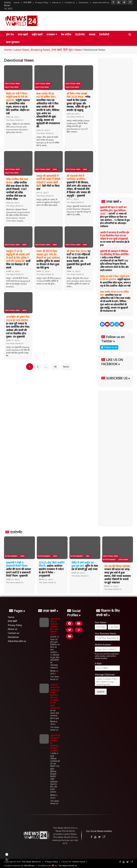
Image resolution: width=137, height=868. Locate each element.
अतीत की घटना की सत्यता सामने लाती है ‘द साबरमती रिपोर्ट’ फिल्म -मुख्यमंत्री (18, 569)
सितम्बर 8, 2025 (54, 723)
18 (55, 367)
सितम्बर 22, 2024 (45, 579)
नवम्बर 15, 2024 (43, 271)
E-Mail (99, 664)
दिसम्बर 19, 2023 (111, 586)
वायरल (92, 35)
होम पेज (10, 35)
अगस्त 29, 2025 (12, 117)
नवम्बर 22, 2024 (12, 579)
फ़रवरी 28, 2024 (78, 573)
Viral (88, 556)
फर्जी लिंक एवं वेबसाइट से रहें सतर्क (18, 259)
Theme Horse (78, 862)
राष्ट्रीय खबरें (37, 35)
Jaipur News (123, 560)
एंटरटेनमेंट (80, 35)
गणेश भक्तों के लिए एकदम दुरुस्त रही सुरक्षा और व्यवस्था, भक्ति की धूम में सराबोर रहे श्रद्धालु (78, 102)
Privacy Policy (42, 2)
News (55, 169)
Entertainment (11, 556)
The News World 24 (15, 120)
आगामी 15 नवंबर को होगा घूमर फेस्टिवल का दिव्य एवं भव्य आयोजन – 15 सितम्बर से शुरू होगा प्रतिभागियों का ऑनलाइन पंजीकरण (115, 217)
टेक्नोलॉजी (104, 35)
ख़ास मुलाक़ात (13, 42)
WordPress (29, 865)
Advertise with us (101, 2)
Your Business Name (106, 634)
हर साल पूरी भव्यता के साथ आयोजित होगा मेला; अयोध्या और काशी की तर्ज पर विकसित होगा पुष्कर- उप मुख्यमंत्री (18, 327)
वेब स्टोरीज (66, 35)
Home (17, 2)
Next (66, 367)
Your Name (101, 622)
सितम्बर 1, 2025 (54, 797)
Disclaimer (84, 2)
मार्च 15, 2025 (42, 193)
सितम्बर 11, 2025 (54, 672)
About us (56, 2)
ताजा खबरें (27, 2)
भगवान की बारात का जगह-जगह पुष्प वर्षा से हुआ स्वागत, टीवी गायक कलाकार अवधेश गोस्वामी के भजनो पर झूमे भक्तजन (118, 574)
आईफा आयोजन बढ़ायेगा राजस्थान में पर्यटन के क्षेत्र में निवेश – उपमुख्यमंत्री (52, 569)
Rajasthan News (12, 87)
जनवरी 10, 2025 (13, 271)
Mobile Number (104, 645)
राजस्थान (51, 35)
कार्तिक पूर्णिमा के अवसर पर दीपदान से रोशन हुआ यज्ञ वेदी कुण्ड (48, 259)
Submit (101, 692)
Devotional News (12, 84)
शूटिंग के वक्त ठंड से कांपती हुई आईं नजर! (85, 566)
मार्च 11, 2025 (72, 199)
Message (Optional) (105, 675)
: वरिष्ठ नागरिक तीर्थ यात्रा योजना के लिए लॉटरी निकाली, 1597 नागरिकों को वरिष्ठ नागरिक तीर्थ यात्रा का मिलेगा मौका (17, 189)
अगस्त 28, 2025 (73, 114)
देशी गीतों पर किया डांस (48, 183)
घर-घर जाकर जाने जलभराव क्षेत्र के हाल (115, 239)
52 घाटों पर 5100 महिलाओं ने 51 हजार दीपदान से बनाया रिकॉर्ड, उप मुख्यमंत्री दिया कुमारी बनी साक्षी (79, 259)
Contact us (70, 2)
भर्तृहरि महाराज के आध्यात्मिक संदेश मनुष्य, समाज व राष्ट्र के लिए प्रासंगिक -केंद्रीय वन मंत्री (18, 104)
